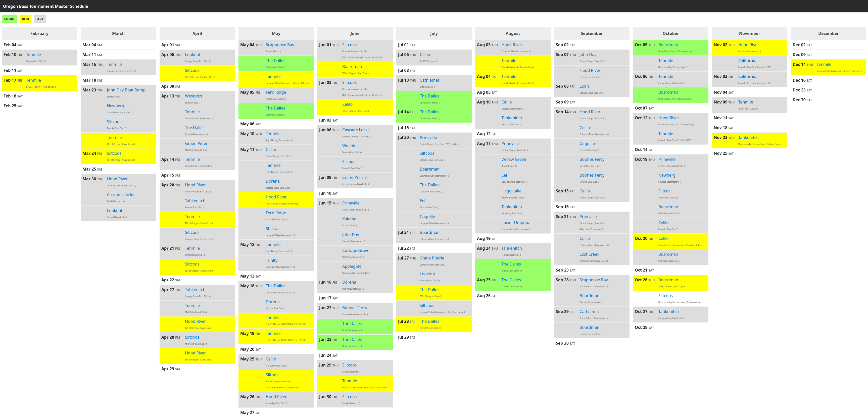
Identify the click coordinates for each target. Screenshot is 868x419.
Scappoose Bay (280, 45)
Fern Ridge (276, 92)
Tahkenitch (195, 201)
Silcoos (349, 162)
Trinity (272, 260)
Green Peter (196, 143)
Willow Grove (514, 159)
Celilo (271, 149)
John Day (351, 235)
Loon (584, 86)
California (747, 61)
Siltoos (272, 375)
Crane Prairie (354, 177)
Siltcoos (114, 122)
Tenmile (34, 55)
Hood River (117, 179)
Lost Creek (589, 254)
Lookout (115, 211)
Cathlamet (429, 80)
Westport (194, 96)
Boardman (352, 67)
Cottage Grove (356, 250)
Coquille (427, 217)
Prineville (351, 203)
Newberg (116, 106)
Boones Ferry (355, 308)
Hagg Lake (511, 191)
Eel (422, 201)
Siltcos (664, 191)
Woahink (351, 146)
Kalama (349, 219)
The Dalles (195, 128)
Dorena (273, 181)
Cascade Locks (121, 195)
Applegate (352, 266)
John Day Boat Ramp (126, 90)
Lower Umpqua (516, 223)
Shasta (272, 229)
